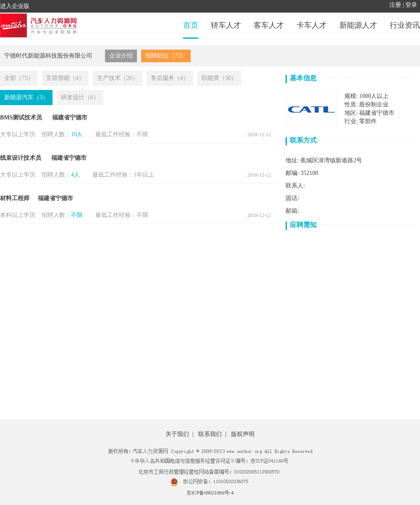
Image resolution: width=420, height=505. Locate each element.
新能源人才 (358, 25)
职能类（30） (219, 78)
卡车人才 (312, 25)
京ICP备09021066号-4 (210, 493)
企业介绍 (121, 56)
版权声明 (243, 434)
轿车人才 (226, 25)
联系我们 (210, 434)
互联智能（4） (65, 78)
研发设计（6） (80, 97)
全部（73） (19, 78)
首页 (191, 25)
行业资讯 (405, 25)
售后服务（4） (170, 78)
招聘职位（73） (166, 56)
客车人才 (269, 25)
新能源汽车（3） (26, 97)
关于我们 (177, 434)
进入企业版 (15, 6)
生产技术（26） (118, 78)
